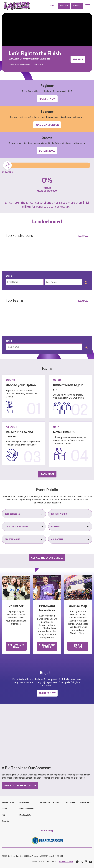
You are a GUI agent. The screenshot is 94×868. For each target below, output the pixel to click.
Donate (77, 6)
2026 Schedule (24, 514)
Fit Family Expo (70, 514)
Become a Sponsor (47, 125)
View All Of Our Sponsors (20, 785)
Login (51, 6)
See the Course (78, 646)
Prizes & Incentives (27, 809)
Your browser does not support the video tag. (47, 30)
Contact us (85, 802)
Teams (4, 809)
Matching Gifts (25, 815)
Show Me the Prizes (47, 646)
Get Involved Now (16, 646)
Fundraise (24, 802)
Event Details (8, 802)
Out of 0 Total (83, 236)
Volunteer (70, 802)
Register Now (47, 99)
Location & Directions (24, 526)
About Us (5, 821)
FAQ (3, 815)
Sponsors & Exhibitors (50, 802)
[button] (88, 6)
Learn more (47, 474)
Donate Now (47, 151)
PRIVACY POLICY (66, 862)
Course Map (70, 539)
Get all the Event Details (47, 558)
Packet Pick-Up (24, 539)
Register (64, 6)
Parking (70, 526)
